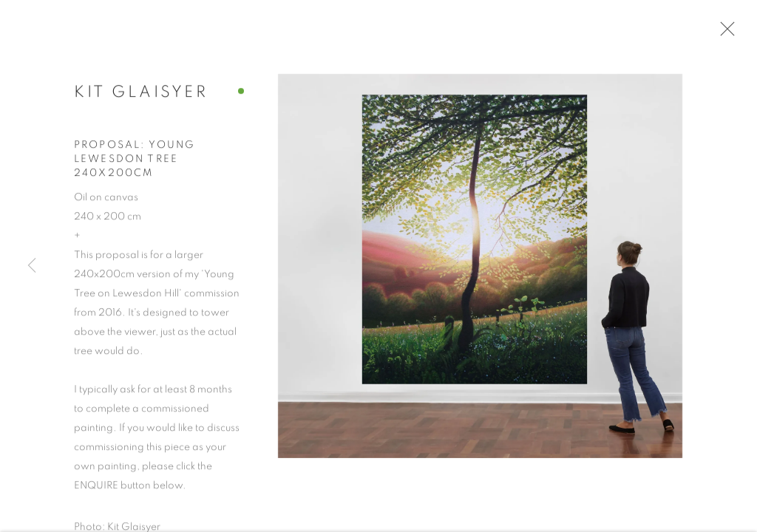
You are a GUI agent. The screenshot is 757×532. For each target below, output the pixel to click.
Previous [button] (32, 266)
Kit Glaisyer (141, 95)
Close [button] (724, 33)
